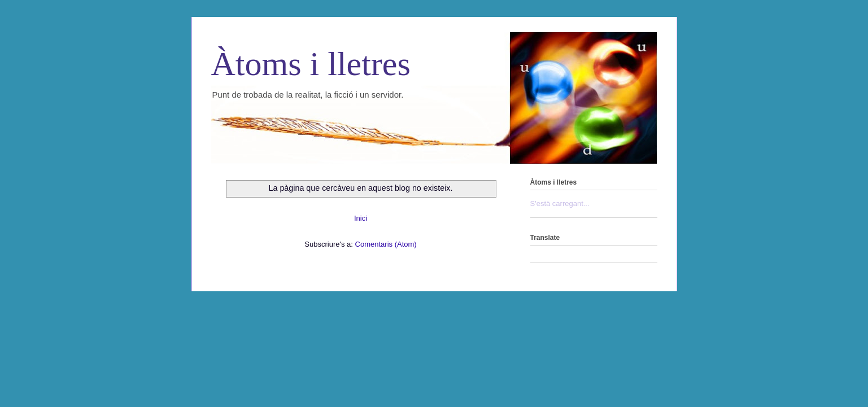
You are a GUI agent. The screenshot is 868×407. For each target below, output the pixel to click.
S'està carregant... (560, 203)
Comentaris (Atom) (386, 244)
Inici (361, 218)
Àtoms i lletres (311, 64)
